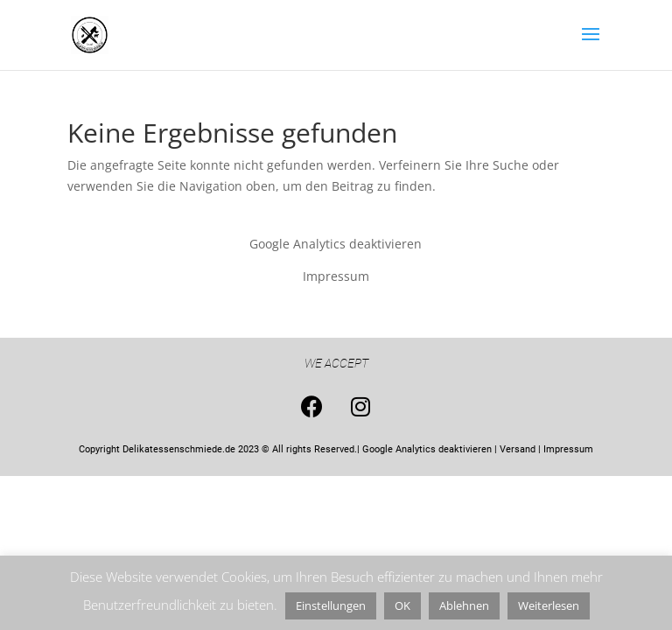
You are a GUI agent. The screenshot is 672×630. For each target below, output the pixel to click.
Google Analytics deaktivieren (336, 244)
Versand (518, 449)
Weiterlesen (549, 605)
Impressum (336, 276)
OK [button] (402, 605)
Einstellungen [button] (331, 605)
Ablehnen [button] (464, 605)
